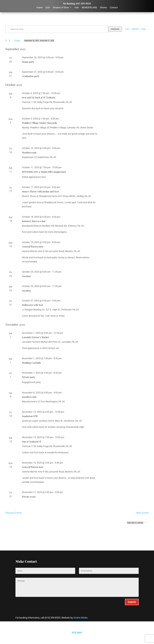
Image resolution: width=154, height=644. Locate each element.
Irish (77, 8)
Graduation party (31, 76)
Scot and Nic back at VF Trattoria (39, 97)
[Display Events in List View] (127, 29)
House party (28, 62)
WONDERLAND (89, 8)
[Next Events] (9, 41)
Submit (132, 602)
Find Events (115, 29)
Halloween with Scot (33, 305)
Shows (103, 8)
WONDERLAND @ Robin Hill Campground (44, 172)
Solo (48, 8)
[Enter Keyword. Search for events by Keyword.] (57, 29)
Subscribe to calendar (135, 523)
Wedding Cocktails (31, 363)
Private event (29, 497)
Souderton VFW (30, 416)
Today (17, 41)
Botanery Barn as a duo (34, 221)
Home (40, 8)
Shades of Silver (61, 8)
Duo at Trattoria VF (32, 442)
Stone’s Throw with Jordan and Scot (40, 191)
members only (29, 397)
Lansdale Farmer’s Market (35, 337)
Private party (29, 377)
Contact (114, 8)
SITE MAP (77, 633)
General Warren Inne (33, 247)
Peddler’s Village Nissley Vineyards (39, 123)
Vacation (26, 276)
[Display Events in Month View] (135, 29)
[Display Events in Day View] (144, 29)
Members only (29, 153)
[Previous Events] (6, 41)
